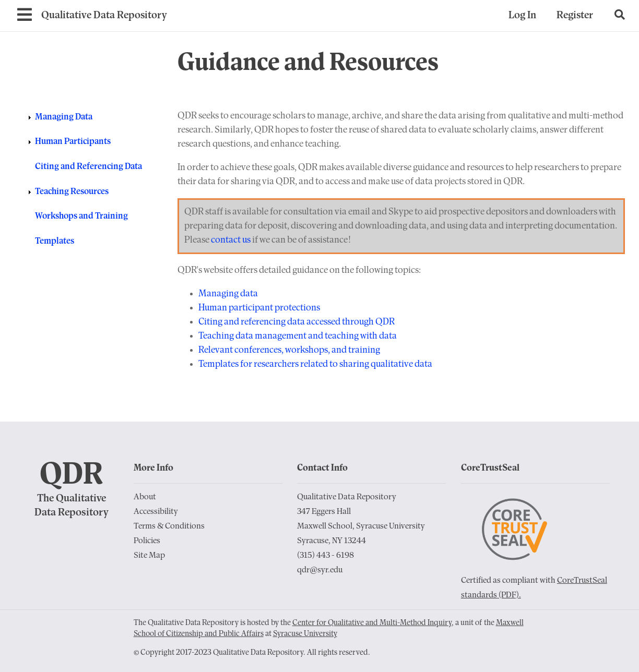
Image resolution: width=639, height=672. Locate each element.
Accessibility (156, 512)
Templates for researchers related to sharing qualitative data (315, 364)
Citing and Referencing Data (88, 167)
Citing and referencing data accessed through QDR (297, 322)
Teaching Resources (72, 192)
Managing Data (64, 117)
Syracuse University (305, 634)
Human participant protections (259, 308)
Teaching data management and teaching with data (298, 336)
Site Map (149, 556)
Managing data (228, 294)
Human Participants (73, 142)
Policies (147, 541)
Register (575, 16)
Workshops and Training (81, 216)
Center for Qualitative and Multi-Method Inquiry (372, 623)
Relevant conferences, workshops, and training (289, 350)
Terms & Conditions (169, 526)
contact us (231, 240)
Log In (522, 16)
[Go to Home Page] (104, 16)
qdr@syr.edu (320, 570)
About (145, 497)
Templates (55, 241)
